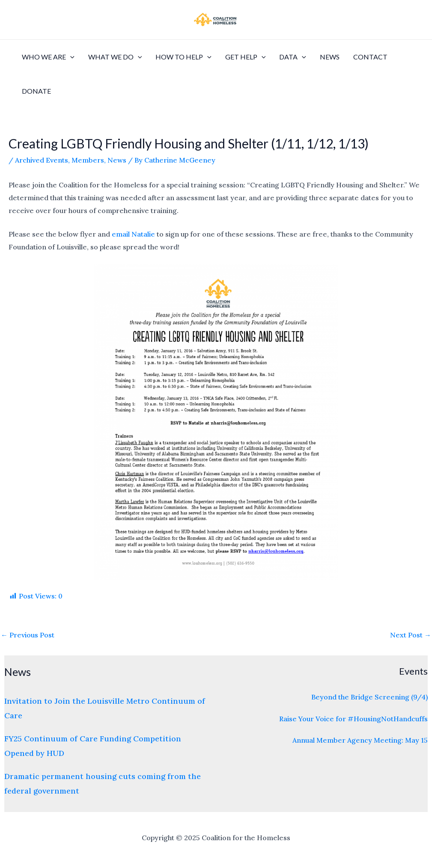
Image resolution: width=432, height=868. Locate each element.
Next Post (411, 635)
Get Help (246, 57)
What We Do (115, 57)
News (330, 57)
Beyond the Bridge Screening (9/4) (369, 697)
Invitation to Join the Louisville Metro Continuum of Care (105, 708)
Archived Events (42, 160)
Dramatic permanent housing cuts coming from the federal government (103, 783)
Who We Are (48, 57)
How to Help (183, 57)
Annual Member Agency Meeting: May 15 (360, 740)
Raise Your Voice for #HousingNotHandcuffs (353, 719)
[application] (70, 57)
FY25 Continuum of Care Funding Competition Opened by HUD (93, 746)
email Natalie (133, 234)
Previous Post (28, 635)
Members (88, 160)
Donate (36, 91)
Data (293, 57)
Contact (370, 57)
